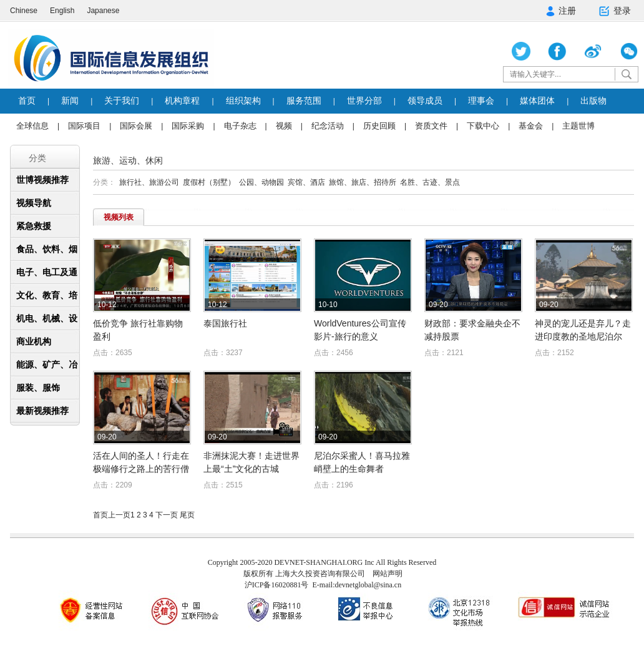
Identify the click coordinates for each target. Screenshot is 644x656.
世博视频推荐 (42, 180)
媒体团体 (537, 101)
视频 (284, 126)
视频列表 (119, 217)
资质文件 (431, 126)
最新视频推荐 (42, 411)
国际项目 (84, 126)
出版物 (593, 101)
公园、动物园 (261, 182)
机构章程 (182, 101)
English (62, 11)
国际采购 (188, 126)
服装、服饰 (38, 388)
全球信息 (32, 126)
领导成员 (425, 101)
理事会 (481, 101)
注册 (561, 11)
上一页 (119, 515)
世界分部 (364, 101)
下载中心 (483, 126)
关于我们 (122, 101)
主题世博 (578, 126)
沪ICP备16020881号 (277, 585)
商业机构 (34, 341)
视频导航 (34, 203)
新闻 (70, 101)
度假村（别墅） (209, 182)
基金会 (531, 126)
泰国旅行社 (225, 323)
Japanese (103, 11)
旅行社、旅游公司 (149, 182)
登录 (614, 11)
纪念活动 (328, 126)
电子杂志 (240, 126)
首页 (27, 101)
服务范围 (304, 101)
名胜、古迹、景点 (430, 182)
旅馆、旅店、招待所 (363, 182)
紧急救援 (34, 226)
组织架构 (243, 101)
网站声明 (388, 574)
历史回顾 (379, 126)
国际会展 (136, 126)
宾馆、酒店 (306, 182)
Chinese (24, 11)
